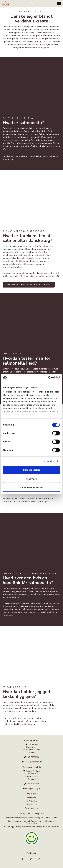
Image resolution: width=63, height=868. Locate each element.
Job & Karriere (32, 801)
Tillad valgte (32, 479)
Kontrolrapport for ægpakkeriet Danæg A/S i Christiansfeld (32, 818)
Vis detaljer (49, 461)
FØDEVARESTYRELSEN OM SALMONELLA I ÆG (29, 285)
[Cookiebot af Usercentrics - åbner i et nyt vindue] (48, 378)
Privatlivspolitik (32, 808)
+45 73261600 (32, 757)
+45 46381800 (32, 784)
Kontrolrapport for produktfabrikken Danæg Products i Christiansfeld (32, 822)
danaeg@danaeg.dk (32, 762)
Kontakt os (32, 798)
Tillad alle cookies (32, 470)
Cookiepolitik (32, 805)
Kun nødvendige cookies (32, 488)
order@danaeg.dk (32, 789)
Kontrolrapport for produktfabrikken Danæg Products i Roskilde (32, 827)
